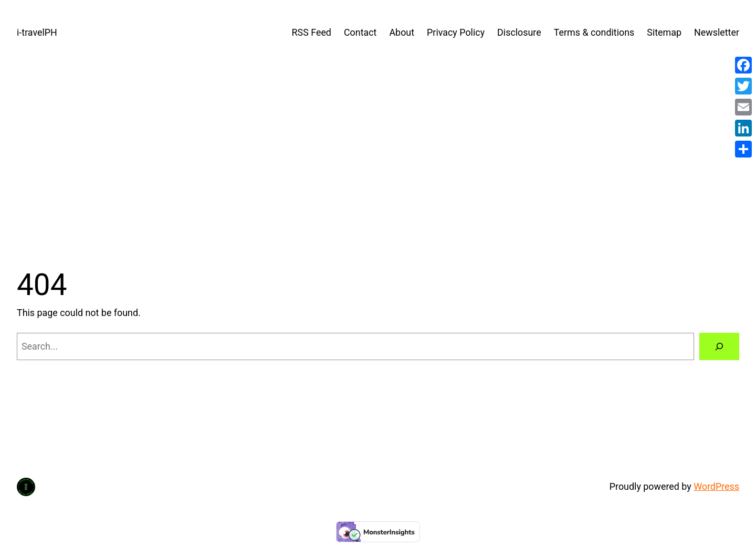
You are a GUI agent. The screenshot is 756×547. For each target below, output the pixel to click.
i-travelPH (37, 32)
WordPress (716, 486)
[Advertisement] (378, 152)
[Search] (719, 346)
